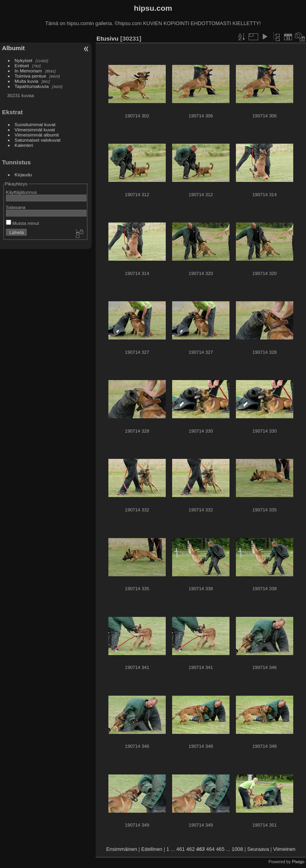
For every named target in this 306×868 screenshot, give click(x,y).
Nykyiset (24, 60)
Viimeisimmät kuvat (35, 130)
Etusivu (107, 38)
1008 (237, 849)
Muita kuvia (27, 81)
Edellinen (152, 849)
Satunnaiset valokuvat (38, 140)
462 (190, 849)
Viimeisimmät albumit (37, 135)
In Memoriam (28, 71)
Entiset (22, 65)
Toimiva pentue (30, 76)
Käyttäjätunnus (22, 192)
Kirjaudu (23, 175)
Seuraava (258, 849)
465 (220, 849)
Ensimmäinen (122, 849)
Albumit (13, 48)
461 (181, 849)
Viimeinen (284, 849)
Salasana (16, 207)
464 (210, 849)
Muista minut (23, 223)
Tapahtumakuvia (32, 86)
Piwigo (298, 862)
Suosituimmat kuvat (35, 124)
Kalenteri (24, 145)
